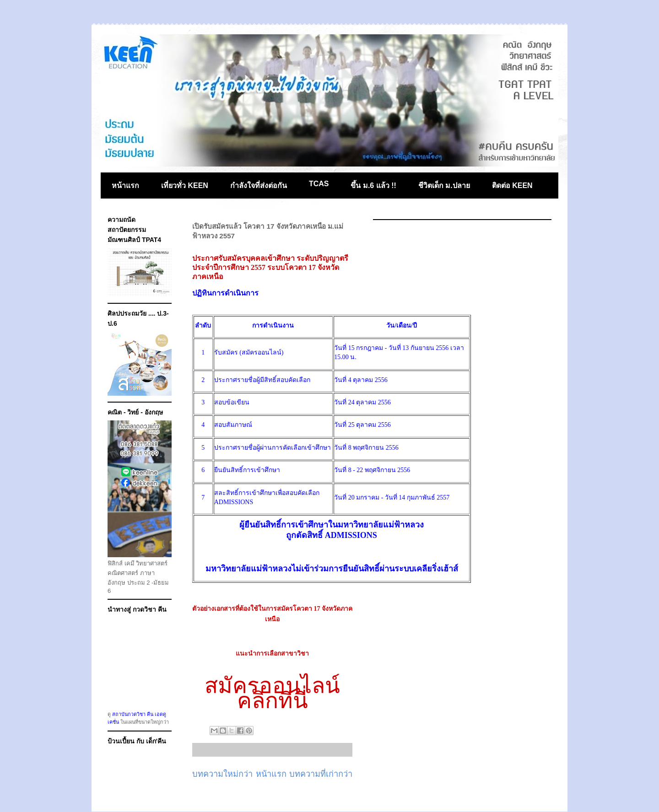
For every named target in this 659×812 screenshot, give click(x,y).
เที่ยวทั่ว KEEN (185, 186)
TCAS (319, 184)
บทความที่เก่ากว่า (321, 774)
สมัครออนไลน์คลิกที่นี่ (272, 693)
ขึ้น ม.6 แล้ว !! (373, 186)
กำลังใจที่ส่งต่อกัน (259, 186)
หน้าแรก (125, 186)
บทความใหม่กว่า (222, 774)
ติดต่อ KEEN (512, 186)
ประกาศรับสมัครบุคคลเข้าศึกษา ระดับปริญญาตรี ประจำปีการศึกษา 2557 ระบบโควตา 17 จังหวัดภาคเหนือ (270, 268)
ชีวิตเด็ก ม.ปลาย (444, 186)
